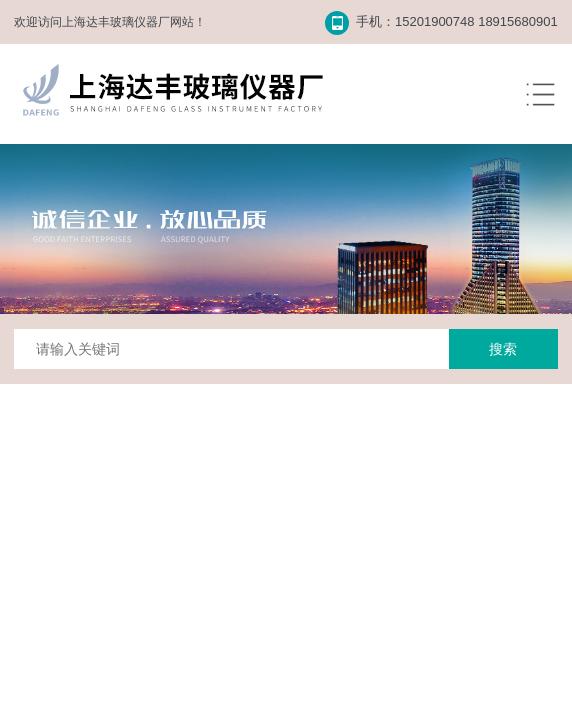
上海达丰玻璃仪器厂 (116, 22)
